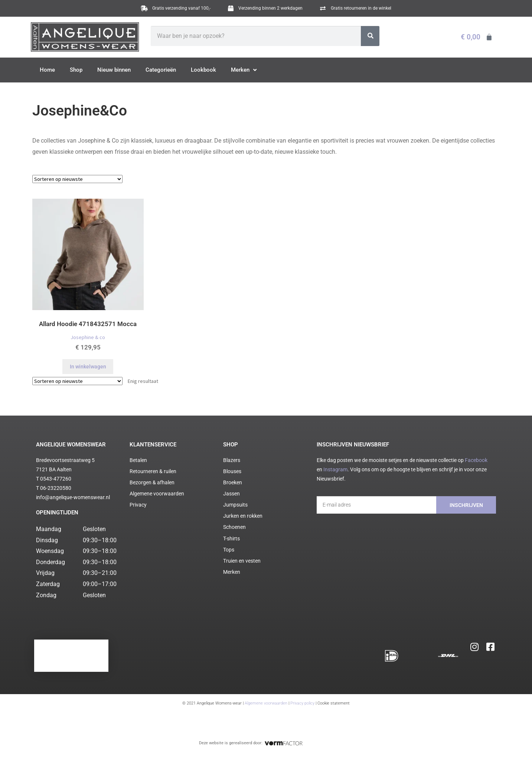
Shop (76, 70)
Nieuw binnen (114, 70)
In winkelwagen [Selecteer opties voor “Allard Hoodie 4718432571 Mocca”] (88, 367)
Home (47, 70)
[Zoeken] (370, 36)
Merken (244, 70)
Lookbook (203, 70)
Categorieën (161, 70)
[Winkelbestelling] (77, 179)
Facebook (476, 460)
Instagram (335, 469)
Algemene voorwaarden (266, 703)
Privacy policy (302, 703)
